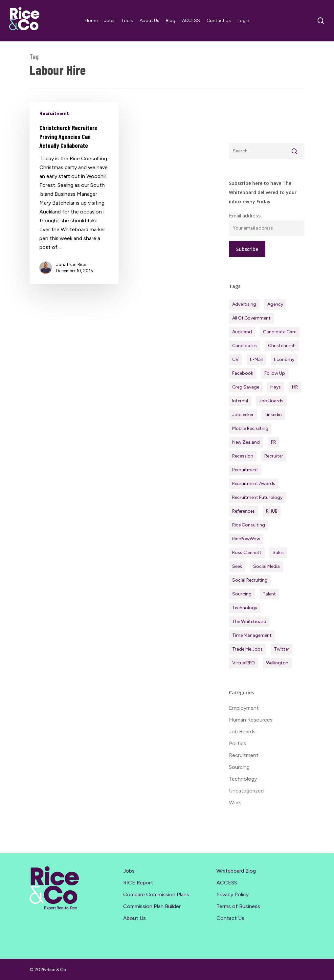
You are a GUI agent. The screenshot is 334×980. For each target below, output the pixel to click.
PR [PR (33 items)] (273, 442)
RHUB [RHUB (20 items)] (272, 511)
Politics (238, 743)
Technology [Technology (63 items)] (245, 608)
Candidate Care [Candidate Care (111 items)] (280, 332)
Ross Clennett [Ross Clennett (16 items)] (247, 553)
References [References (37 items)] (244, 511)
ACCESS (227, 883)
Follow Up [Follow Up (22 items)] (275, 373)
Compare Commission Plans (156, 894)
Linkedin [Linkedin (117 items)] (273, 415)
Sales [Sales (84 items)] (278, 553)
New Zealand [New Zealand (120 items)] (246, 442)
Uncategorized (246, 791)
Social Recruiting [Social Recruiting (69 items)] (250, 580)
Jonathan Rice (71, 265)
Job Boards (242, 732)
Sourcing (239, 767)
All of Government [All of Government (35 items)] (251, 318)
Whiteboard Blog (236, 871)
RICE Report (138, 883)
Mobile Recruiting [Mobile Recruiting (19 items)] (250, 428)
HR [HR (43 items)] (295, 387)
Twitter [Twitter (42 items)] (282, 649)
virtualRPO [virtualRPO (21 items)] (244, 663)
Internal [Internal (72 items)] (240, 401)
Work (235, 802)
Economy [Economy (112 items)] (284, 359)
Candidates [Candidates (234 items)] (245, 346)
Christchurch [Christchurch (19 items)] (282, 346)
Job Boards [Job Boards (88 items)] (271, 401)
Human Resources (251, 720)
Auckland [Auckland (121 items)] (242, 332)
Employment (244, 708)
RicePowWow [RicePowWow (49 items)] (246, 539)
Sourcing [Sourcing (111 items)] (242, 594)
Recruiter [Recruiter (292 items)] (274, 456)
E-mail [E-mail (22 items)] (256, 359)
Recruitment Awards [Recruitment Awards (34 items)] (254, 484)
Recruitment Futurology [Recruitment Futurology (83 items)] (257, 497)
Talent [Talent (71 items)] (269, 594)
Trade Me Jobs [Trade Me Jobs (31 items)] (247, 649)
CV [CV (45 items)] (235, 359)
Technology (243, 779)
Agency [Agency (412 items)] (275, 304)
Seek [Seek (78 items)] (237, 566)
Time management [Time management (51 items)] (252, 635)
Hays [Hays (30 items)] (276, 387)
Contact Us (230, 918)
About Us (134, 918)
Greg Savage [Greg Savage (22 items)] (246, 387)
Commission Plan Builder (152, 906)
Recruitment (54, 113)
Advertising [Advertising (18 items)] (244, 304)
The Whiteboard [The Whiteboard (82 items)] (249, 622)
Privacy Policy (233, 894)
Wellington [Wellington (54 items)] (277, 663)
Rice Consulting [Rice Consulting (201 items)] (249, 525)
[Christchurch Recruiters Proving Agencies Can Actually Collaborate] (74, 193)
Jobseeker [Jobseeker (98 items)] (243, 415)
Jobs (129, 871)
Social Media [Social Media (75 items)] (267, 566)
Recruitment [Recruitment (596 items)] (245, 470)
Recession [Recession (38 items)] (243, 456)
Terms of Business (238, 906)
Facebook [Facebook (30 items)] (243, 373)
